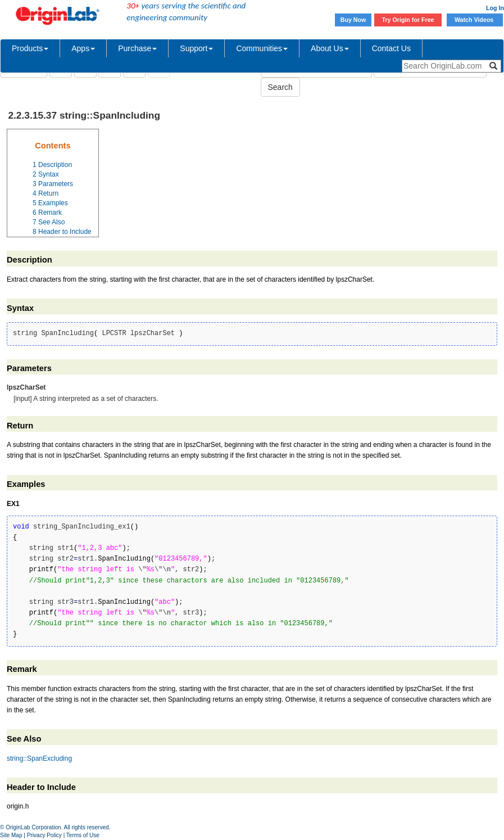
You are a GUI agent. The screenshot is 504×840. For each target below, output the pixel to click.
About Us (330, 48)
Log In (495, 8)
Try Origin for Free (408, 20)
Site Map (11, 835)
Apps (83, 48)
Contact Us (391, 48)
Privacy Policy (44, 835)
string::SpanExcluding (39, 758)
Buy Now (353, 20)
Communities (262, 48)
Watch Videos (475, 20)
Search (280, 87)
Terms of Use (83, 835)
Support (196, 48)
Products (30, 48)
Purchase (137, 48)
